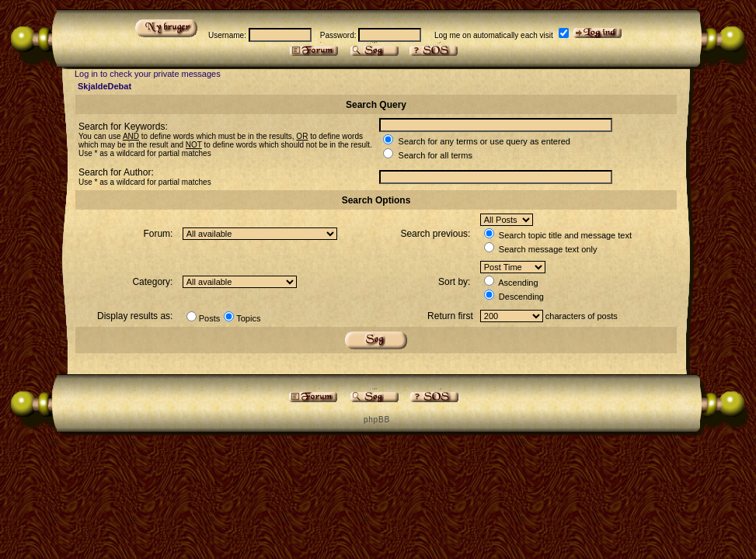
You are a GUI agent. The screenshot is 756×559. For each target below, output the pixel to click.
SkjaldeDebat (105, 86)
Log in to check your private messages (148, 74)
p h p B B (376, 420)
